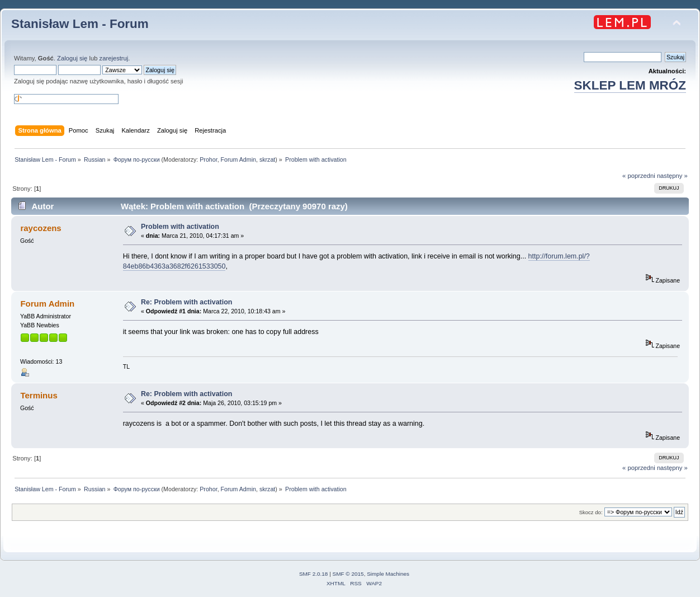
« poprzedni (639, 176)
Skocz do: (591, 512)
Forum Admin (238, 159)
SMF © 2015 (348, 574)
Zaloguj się (72, 58)
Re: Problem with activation (187, 302)
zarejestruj (114, 58)
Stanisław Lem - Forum (80, 24)
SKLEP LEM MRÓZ (630, 85)
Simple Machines (388, 574)
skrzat (267, 159)
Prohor (208, 159)
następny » (672, 176)
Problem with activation (180, 227)
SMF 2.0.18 (314, 574)
